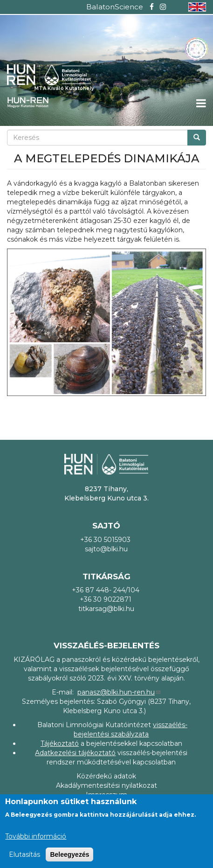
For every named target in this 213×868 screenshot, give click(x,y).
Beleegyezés (69, 854)
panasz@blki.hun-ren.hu (119, 692)
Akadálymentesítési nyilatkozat (106, 785)
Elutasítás (24, 854)
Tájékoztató (60, 743)
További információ (36, 836)
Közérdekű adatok (106, 776)
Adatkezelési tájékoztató (75, 753)
